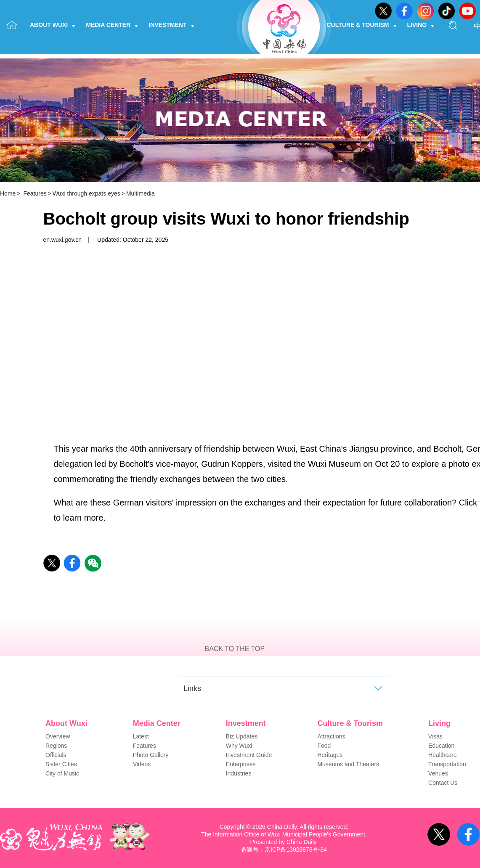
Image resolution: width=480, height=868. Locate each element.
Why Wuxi (239, 746)
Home (8, 193)
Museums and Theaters (348, 764)
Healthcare (443, 755)
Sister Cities (61, 764)
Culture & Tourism (362, 25)
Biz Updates (242, 736)
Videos (142, 764)
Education (441, 746)
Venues (438, 773)
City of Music (62, 773)
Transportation (447, 764)
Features (35, 193)
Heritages (330, 755)
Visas (435, 736)
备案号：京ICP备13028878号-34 (284, 849)
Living (421, 25)
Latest (141, 736)
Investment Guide (249, 755)
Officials (56, 755)
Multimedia (141, 193)
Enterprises (241, 764)
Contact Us (443, 783)
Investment (171, 25)
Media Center (112, 25)
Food (324, 746)
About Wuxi (53, 25)
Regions (56, 746)
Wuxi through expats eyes (86, 193)
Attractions (331, 736)
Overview (58, 736)
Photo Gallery (151, 755)
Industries (239, 773)
